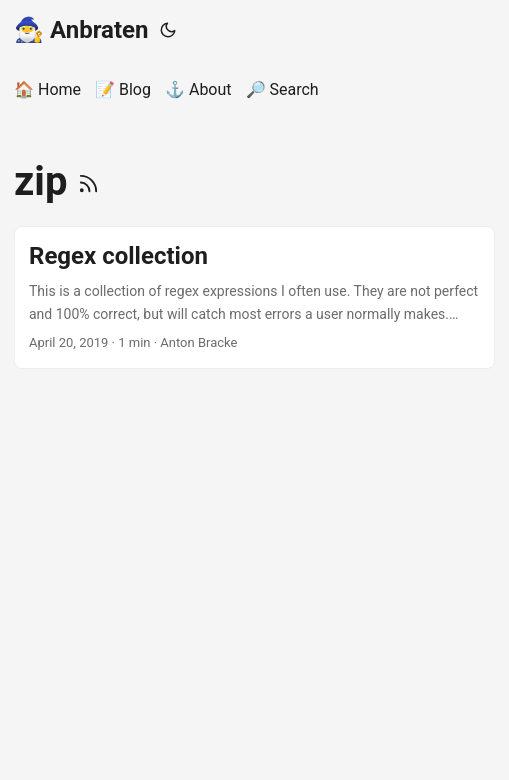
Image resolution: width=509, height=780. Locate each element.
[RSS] (88, 181)
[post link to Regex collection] (254, 297)
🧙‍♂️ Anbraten (81, 30)
